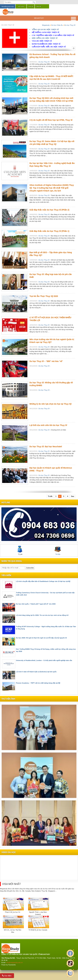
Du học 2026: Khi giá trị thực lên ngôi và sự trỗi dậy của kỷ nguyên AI (41, 638)
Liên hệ (39, 7)
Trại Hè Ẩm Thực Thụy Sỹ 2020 (44, 296)
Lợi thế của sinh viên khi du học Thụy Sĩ (48, 425)
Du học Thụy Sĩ (44, 62)
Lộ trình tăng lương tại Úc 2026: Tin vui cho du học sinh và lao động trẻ (42, 615)
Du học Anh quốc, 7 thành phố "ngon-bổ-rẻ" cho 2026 (36, 604)
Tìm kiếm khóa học (8, 7)
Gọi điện (7, 976)
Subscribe (30, 568)
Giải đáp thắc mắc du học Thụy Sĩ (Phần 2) (49, 210)
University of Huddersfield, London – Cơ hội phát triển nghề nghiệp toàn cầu (44, 660)
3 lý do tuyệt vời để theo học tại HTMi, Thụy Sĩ (51, 120)
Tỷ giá (20, 550)
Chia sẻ (31, 7)
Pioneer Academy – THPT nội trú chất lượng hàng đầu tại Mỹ (38, 683)
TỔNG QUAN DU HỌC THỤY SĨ (45, 29)
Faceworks (12, 965)
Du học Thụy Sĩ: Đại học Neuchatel (46, 447)
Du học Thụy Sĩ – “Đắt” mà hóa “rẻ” (46, 361)
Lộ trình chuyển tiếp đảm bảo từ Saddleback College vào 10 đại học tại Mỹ (43, 581)
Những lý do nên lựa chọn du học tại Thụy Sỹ (50, 404)
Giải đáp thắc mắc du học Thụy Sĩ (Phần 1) (49, 231)
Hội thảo (21, 7)
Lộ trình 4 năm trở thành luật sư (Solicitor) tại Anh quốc (36, 672)
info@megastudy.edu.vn (14, 962)
